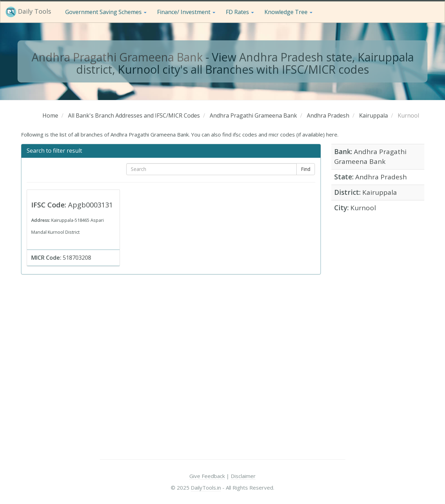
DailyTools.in (206, 488)
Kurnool (363, 208)
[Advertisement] (378, 328)
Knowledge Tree (288, 12)
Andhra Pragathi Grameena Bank (117, 57)
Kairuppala (380, 192)
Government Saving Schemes (106, 12)
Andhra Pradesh (381, 177)
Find (306, 169)
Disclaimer (243, 476)
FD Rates (240, 12)
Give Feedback (207, 476)
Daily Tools (28, 12)
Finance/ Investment (186, 12)
